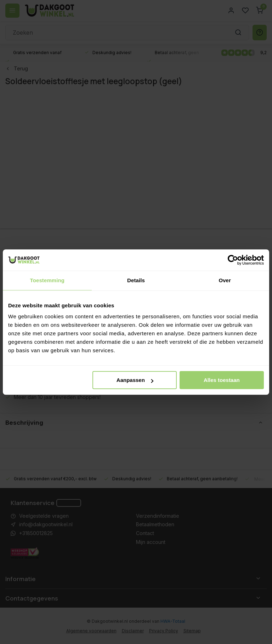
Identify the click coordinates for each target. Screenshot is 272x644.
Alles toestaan (222, 380)
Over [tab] (225, 280)
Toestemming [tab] (47, 280)
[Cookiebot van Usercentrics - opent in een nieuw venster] (233, 260)
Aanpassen (135, 380)
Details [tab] (136, 280)
